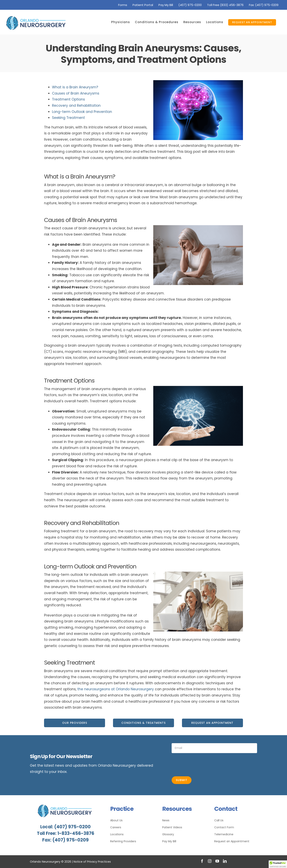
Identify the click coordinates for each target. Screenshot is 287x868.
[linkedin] (225, 861)
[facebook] (202, 861)
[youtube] (217, 861)
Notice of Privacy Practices (92, 862)
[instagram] (210, 861)
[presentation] (202, 764)
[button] (278, 864)
